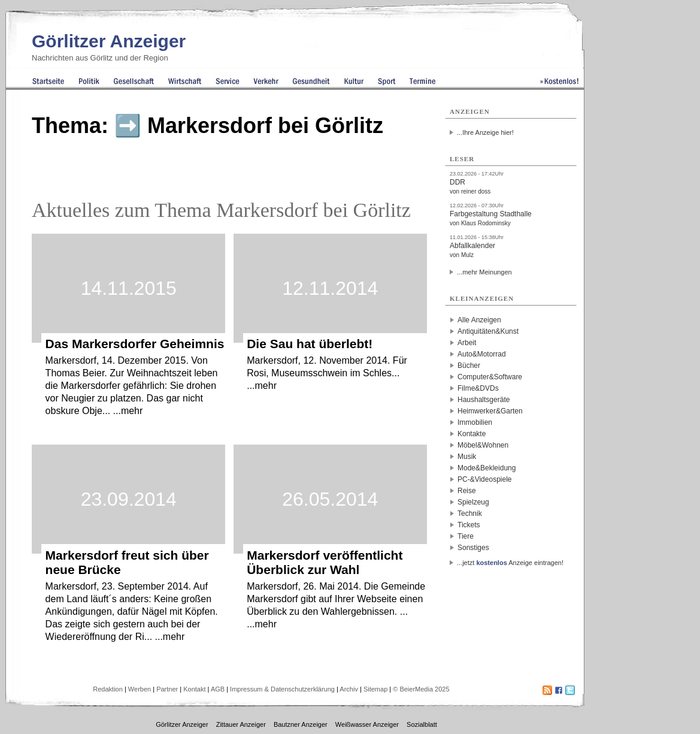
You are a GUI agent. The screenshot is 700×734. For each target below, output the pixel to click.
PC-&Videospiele (485, 479)
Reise (467, 491)
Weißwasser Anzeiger (367, 724)
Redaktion (108, 689)
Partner (167, 689)
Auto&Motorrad (482, 354)
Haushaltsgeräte (484, 400)
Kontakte (472, 434)
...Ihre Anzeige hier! (485, 132)
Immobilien (475, 422)
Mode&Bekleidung (487, 468)
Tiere (466, 536)
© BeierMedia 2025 (421, 689)
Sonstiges (473, 548)
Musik (467, 457)
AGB (218, 689)
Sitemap (375, 689)
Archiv (349, 689)
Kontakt (194, 689)
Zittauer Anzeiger (241, 724)
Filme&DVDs (478, 388)
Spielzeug (473, 502)
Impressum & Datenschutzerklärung (282, 689)
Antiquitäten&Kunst (488, 331)
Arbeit (467, 343)
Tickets (469, 525)
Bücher (469, 366)
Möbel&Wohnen (483, 445)
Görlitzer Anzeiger (109, 41)
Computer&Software (490, 377)
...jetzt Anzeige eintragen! (510, 563)
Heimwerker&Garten (490, 411)
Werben (140, 689)
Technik (470, 514)
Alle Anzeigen (479, 320)
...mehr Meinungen (484, 272)
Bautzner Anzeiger (301, 724)
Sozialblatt (422, 724)
